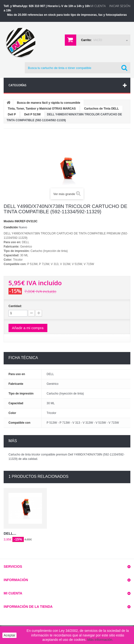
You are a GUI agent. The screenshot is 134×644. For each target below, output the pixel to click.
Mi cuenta (13, 593)
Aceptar (9, 635)
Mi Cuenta (98, 6)
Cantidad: (15, 306)
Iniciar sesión (120, 6)
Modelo (9, 221)
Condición (11, 227)
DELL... (10, 533)
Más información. (100, 640)
